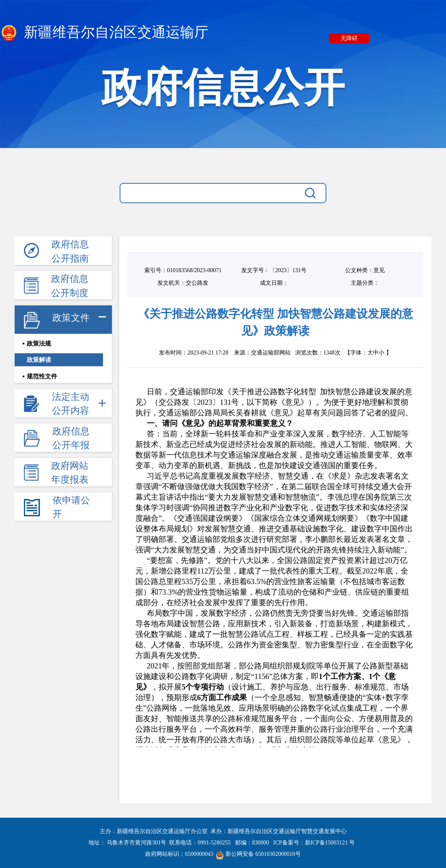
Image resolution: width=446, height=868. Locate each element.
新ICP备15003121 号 (330, 843)
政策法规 (39, 344)
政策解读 (39, 361)
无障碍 (349, 38)
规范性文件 (42, 378)
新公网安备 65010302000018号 (258, 854)
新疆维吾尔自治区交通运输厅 (104, 33)
